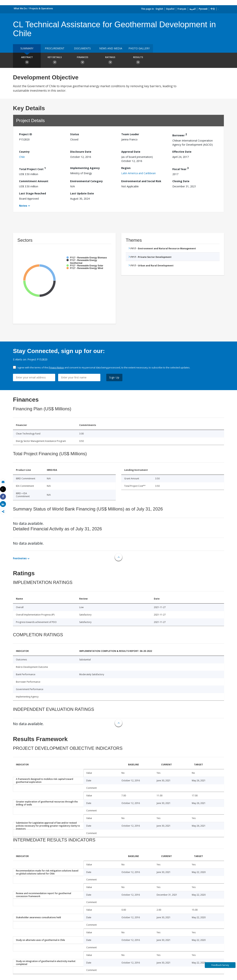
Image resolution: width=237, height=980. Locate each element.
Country (24, 152)
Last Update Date (82, 193)
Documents (82, 48)
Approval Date (131, 152)
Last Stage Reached (32, 193)
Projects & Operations (41, 8)
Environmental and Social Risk (141, 181)
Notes (23, 206)
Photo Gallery (139, 48)
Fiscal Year (181, 169)
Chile (22, 157)
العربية (192, 9)
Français (182, 9)
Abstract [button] (27, 61)
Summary (27, 48)
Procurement (55, 48)
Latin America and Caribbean (138, 173)
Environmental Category (86, 181)
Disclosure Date (81, 152)
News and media (111, 48)
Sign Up (114, 377)
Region (126, 168)
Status (75, 134)
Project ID (26, 134)
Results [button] (138, 61)
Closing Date (181, 181)
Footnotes (20, 558)
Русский (203, 9)
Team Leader (130, 134)
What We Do (20, 8)
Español (170, 9)
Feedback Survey (220, 965)
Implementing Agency (85, 168)
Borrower (180, 135)
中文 (213, 9)
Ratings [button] (110, 61)
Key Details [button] (55, 61)
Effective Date (182, 152)
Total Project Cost (32, 169)
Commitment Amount (34, 181)
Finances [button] (82, 61)
